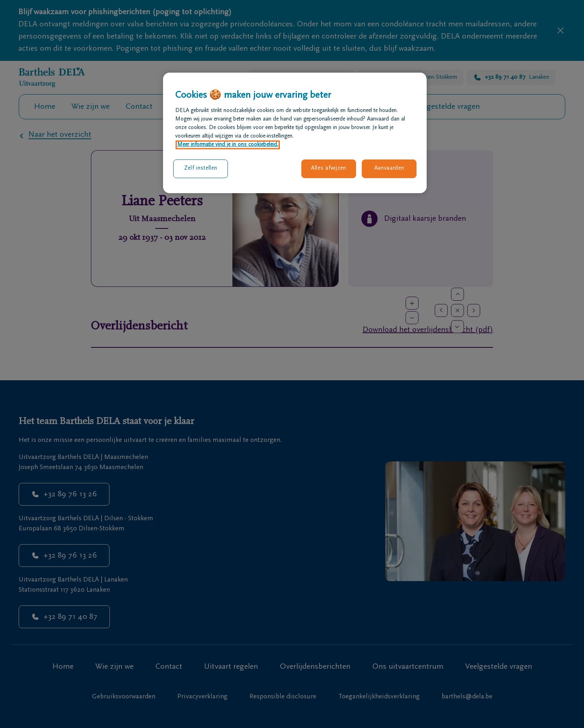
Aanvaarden (389, 168)
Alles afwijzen (329, 168)
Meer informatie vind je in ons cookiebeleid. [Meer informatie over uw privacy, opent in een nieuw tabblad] (228, 145)
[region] (295, 133)
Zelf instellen (201, 168)
